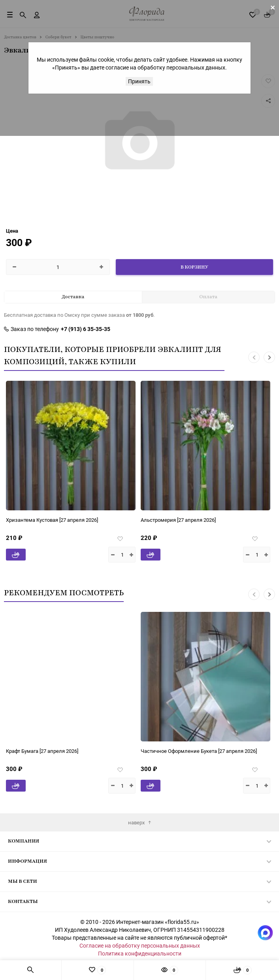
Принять (139, 81)
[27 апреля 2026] (43, 520)
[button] (254, 357)
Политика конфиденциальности (140, 953)
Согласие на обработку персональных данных (140, 945)
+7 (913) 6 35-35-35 (86, 329)
